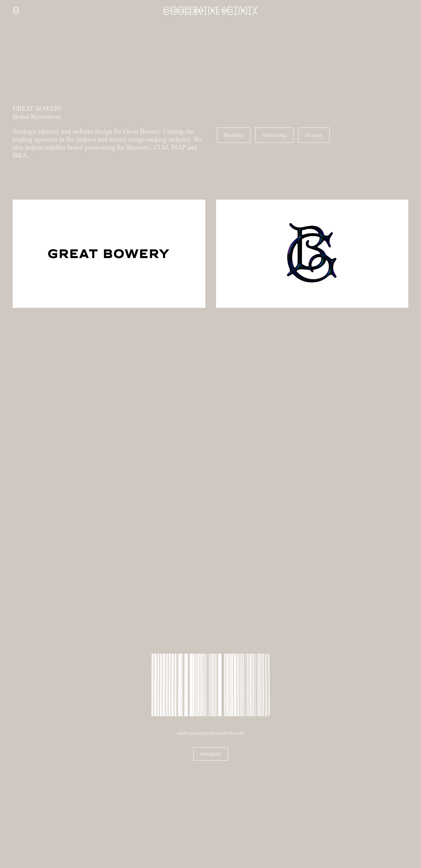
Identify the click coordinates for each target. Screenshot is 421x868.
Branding (234, 135)
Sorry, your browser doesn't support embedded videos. (50, 67)
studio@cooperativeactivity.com (210, 733)
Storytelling (274, 135)
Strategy (314, 135)
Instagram (211, 754)
